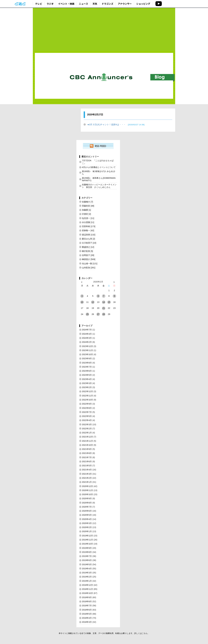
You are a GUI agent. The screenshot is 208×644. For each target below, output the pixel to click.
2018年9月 (87, 597)
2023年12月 (87, 346)
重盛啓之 (88, 247)
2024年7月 (87, 330)
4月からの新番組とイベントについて (99, 167)
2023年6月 (87, 371)
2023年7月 (87, 367)
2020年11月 (87, 490)
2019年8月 (87, 552)
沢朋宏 (86, 214)
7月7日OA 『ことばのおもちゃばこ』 (98, 162)
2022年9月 (87, 404)
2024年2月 (87, 342)
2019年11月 (87, 540)
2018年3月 (87, 622)
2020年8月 (87, 503)
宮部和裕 (89, 226)
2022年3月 (87, 424)
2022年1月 (87, 433)
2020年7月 (87, 507)
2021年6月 (87, 461)
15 (109, 302)
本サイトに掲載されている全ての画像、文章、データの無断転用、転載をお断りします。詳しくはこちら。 (104, 633)
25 (87, 314)
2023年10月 (87, 354)
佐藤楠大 (87, 202)
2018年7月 (87, 606)
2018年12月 (87, 585)
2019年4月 (87, 569)
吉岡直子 (88, 255)
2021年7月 (87, 457)
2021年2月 (87, 478)
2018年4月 (87, 618)
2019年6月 (87, 560)
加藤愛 (86, 210)
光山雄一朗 (90, 264)
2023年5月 (87, 375)
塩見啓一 (88, 218)
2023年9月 (87, 358)
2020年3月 (87, 523)
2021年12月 (87, 437)
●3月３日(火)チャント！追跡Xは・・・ (116, 124)
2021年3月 (87, 474)
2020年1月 (87, 531)
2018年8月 (87, 601)
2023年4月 (87, 379)
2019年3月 (87, 573)
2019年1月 (87, 581)
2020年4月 (87, 519)
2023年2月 (87, 387)
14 (104, 302)
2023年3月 (87, 383)
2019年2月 (87, 577)
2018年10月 (87, 593)
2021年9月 (87, 449)
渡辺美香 (89, 235)
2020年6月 (87, 511)
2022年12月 (87, 391)
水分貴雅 (88, 222)
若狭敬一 (88, 230)
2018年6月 (87, 610)
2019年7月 (87, 556)
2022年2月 (87, 429)
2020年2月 (87, 527)
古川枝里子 (89, 243)
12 (93, 302)
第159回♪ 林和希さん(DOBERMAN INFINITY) (99, 179)
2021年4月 (87, 470)
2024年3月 (87, 338)
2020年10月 (87, 494)
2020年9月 (87, 498)
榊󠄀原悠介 (89, 259)
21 (104, 308)
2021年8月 (87, 453)
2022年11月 (87, 396)
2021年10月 (87, 445)
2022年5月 (87, 416)
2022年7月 (87, 412)
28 (104, 314)
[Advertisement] (104, 29)
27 (98, 314)
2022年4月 (87, 420)
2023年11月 (87, 350)
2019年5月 (87, 564)
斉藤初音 (88, 206)
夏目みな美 (88, 239)
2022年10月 (87, 400)
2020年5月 (87, 515)
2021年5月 (87, 466)
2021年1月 (87, 482)
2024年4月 (87, 334)
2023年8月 (87, 363)
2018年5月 (87, 614)
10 (82, 302)
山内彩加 (89, 268)
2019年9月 (87, 548)
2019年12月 (87, 536)
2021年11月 (87, 441)
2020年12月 (87, 486)
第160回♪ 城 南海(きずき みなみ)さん (99, 173)
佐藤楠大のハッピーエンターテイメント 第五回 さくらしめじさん (99, 186)
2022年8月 (87, 408)
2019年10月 (87, 544)
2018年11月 (87, 589)
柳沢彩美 (87, 251)
